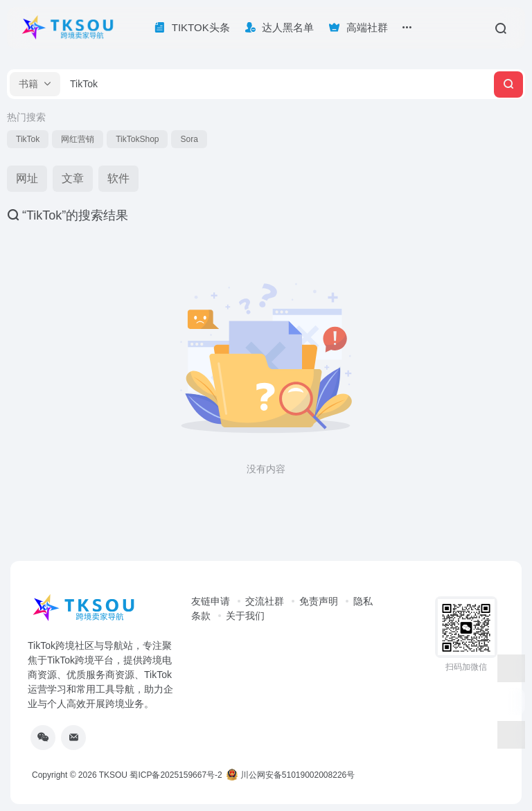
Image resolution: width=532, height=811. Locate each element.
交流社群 (265, 601)
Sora (189, 139)
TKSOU (113, 775)
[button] (35, 84)
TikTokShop (137, 139)
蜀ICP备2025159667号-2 (176, 775)
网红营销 (78, 139)
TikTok (28, 139)
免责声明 (319, 601)
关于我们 (245, 616)
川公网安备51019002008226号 (291, 775)
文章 (73, 178)
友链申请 (211, 601)
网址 (27, 178)
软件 (118, 178)
